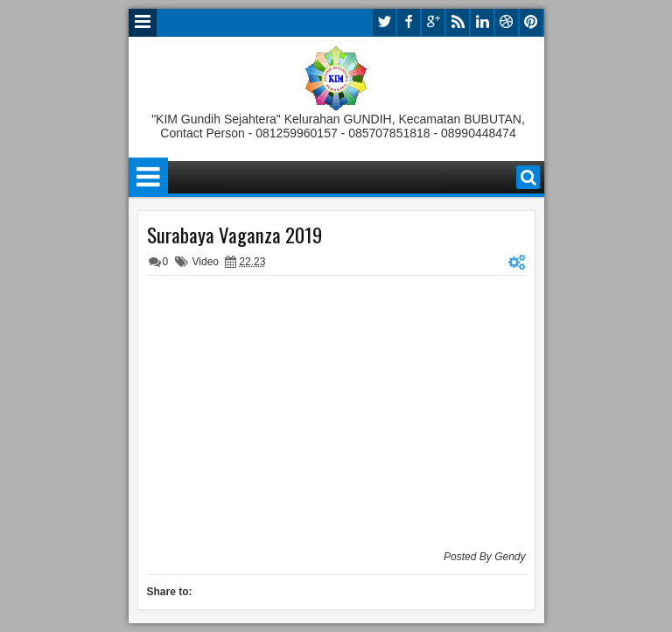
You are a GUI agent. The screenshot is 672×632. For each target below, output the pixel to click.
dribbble (507, 22)
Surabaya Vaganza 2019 (234, 235)
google (433, 22)
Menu (143, 23)
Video (206, 262)
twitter (384, 22)
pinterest (531, 22)
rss (458, 22)
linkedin (482, 22)
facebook (409, 22)
